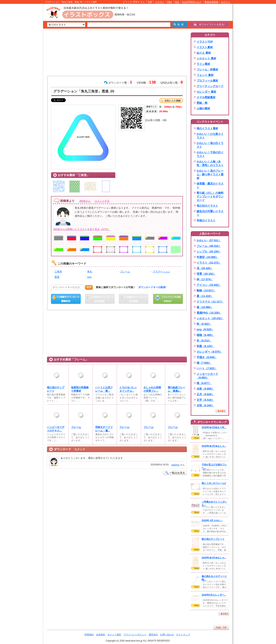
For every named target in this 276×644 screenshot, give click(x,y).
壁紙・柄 (202, 103)
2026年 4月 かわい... (212, 520)
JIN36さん (85, 201)
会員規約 (101, 635)
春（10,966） (205, 307)
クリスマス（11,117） (210, 302)
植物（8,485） (205, 335)
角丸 (90, 272)
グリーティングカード (210, 86)
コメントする (102, 201)
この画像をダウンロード (66, 299)
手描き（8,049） (207, 357)
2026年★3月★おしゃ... (214, 446)
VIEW (195, 438)
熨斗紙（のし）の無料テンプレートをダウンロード (210, 196)
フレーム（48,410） (209, 246)
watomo (175, 465)
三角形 (58, 272)
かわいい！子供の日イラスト (210, 154)
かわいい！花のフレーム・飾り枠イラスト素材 (210, 174)
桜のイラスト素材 (207, 128)
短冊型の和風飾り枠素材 (80, 389)
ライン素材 (203, 64)
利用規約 (89, 635)
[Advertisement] (25, 63)
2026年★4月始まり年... (214, 427)
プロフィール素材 (207, 81)
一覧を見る (221, 411)
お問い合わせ (167, 635)
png (89, 277)
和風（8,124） (205, 346)
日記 (177, 2)
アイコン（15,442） (209, 285)
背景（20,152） (206, 274)
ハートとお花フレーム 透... (104, 389)
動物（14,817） (206, 290)
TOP (150, 2)
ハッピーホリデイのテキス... (56, 429)
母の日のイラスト (207, 206)
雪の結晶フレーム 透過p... (176, 389)
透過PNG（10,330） (209, 313)
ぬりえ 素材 (204, 53)
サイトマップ (183, 635)
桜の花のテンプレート (56, 389)
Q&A (170, 2)
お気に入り (171, 101)
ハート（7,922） (207, 368)
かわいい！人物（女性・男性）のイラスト (210, 163)
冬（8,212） (204, 341)
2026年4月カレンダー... (214, 595)
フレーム (125, 272)
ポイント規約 (114, 635)
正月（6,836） (205, 394)
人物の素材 (203, 108)
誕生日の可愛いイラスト (210, 213)
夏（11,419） (205, 296)
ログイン (226, 2)
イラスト (160, 2)
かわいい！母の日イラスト (210, 145)
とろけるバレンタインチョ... (128, 389)
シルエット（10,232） (210, 318)
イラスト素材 (205, 47)
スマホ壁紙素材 (206, 97)
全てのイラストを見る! (209, 24)
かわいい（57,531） (209, 240)
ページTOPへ (221, 627)
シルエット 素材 (206, 58)
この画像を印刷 (168, 299)
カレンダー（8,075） (209, 352)
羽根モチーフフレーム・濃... (104, 429)
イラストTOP (205, 42)
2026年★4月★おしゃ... (214, 558)
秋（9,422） (204, 324)
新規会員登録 (211, 2)
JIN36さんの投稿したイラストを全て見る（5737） (82, 229)
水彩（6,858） (205, 389)
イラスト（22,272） (209, 263)
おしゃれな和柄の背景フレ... (152, 389)
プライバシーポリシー (135, 635)
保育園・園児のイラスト (210, 185)
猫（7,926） (204, 363)
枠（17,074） (205, 279)
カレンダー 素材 (206, 92)
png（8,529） (205, 329)
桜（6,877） (204, 383)
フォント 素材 (205, 75)
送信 (89, 287)
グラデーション (161, 272)
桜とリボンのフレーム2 (214, 483)
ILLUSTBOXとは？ (192, 2)
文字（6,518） (205, 400)
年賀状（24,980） (207, 257)
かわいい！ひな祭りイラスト (210, 136)
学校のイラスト (206, 220)
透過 (57, 277)
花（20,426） (205, 268)
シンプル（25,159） (209, 251)
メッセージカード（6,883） (207, 376)
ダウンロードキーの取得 (152, 287)
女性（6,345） (205, 405)
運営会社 (153, 635)
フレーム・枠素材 (207, 69)
